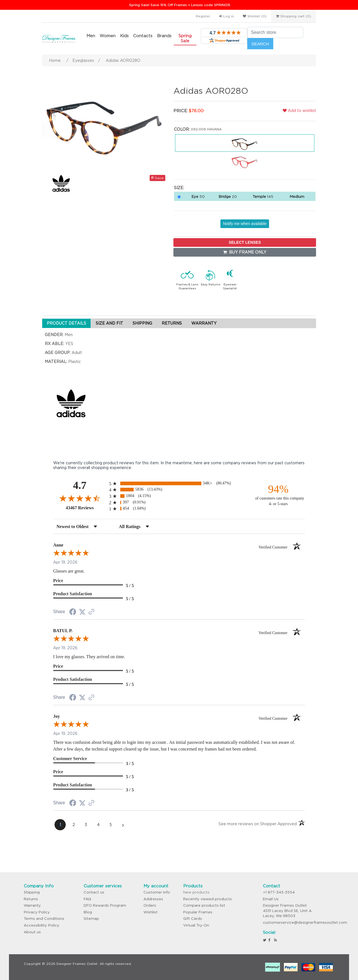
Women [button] (108, 36)
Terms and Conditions (44, 919)
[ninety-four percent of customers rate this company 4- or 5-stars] (278, 495)
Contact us (94, 892)
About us (32, 932)
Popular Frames (198, 912)
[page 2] (74, 825)
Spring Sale (185, 38)
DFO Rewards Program (105, 905)
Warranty (32, 905)
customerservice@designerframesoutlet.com (305, 922)
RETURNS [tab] (172, 323)
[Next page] (123, 825)
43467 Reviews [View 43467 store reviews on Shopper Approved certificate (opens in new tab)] (86, 508)
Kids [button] (124, 36)
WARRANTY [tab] (204, 323)
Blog (88, 912)
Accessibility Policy (42, 925)
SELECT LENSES (245, 242)
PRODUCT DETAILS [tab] (66, 323)
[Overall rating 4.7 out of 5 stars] (80, 498)
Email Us (271, 899)
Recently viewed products (208, 899)
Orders (150, 905)
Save (157, 178)
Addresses (153, 899)
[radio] (179, 483)
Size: (179, 188)
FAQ (87, 899)
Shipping (32, 892)
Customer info (157, 892)
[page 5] (110, 825)
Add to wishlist (299, 111)
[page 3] (86, 825)
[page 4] (98, 825)
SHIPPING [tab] (142, 323)
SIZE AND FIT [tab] (109, 323)
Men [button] (91, 36)
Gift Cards (193, 919)
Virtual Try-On (196, 925)
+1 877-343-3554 (279, 892)
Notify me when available (245, 224)
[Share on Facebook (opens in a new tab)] (73, 613)
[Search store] (275, 32)
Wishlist (151, 912)
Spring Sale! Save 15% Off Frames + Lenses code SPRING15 (180, 5)
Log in (227, 16)
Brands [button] (164, 36)
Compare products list (204, 905)
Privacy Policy (37, 912)
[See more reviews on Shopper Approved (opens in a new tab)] (91, 612)
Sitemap (91, 919)
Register (203, 16)
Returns (31, 899)
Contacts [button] (143, 36)
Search (260, 44)
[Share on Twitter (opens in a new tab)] (82, 612)
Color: (182, 129)
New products (196, 892)
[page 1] (60, 825)
